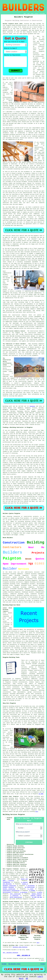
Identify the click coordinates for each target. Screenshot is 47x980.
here (37, 812)
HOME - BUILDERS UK (24, 956)
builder (29, 600)
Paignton (32, 406)
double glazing (37, 894)
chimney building (8, 887)
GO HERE (41, 794)
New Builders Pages (14, 964)
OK (27, 979)
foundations (6, 882)
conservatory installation (11, 891)
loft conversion (15, 894)
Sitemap (4, 964)
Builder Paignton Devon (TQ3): (13, 24)
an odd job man (37, 897)
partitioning (7, 892)
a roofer (40, 892)
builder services (25, 808)
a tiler (31, 889)
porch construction (16, 897)
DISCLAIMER (42, 14)
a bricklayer (31, 886)
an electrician (30, 887)
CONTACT (37, 14)
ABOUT (32, 14)
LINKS (28, 14)
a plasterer (14, 896)
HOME (25, 14)
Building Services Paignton (14, 815)
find (25, 796)
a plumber (32, 891)
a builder (6, 877)
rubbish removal (36, 896)
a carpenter (24, 892)
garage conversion (9, 889)
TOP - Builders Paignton (10, 953)
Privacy (43, 964)
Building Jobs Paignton (20, 947)
